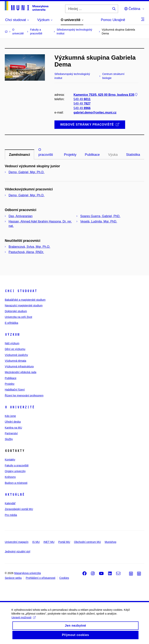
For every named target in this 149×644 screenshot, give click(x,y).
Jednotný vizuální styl (17, 551)
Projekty (10, 384)
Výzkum (12, 335)
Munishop (111, 542)
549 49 (82, 99)
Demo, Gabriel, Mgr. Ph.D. (27, 172)
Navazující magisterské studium (24, 305)
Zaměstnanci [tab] (19, 155)
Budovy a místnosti (16, 483)
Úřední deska (13, 422)
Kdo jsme (10, 416)
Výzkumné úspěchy (16, 355)
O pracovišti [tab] (46, 152)
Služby (9, 439)
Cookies (64, 578)
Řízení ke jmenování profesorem (24, 395)
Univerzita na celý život (18, 317)
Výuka (113, 155)
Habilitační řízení (15, 390)
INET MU (49, 542)
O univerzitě (20, 407)
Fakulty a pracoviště (17, 465)
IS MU (36, 542)
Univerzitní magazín (17, 542)
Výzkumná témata (15, 361)
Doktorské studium (16, 311)
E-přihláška (11, 323)
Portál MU (64, 542)
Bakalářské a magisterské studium (25, 300)
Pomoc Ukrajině (113, 20)
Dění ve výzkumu (15, 349)
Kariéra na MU (13, 428)
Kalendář (10, 503)
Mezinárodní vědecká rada (21, 372)
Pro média (11, 515)
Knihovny (10, 477)
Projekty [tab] (70, 155)
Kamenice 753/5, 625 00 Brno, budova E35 (106, 95)
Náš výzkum (12, 343)
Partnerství (11, 433)
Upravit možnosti (24, 620)
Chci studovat (21, 291)
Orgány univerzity (15, 471)
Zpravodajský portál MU (19, 509)
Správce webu (13, 578)
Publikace (11, 378)
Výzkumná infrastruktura (19, 366)
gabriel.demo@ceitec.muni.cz (95, 112)
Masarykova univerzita (27, 573)
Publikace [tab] (92, 155)
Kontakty (10, 460)
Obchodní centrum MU (87, 542)
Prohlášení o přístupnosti (41, 578)
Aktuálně (15, 495)
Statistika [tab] (133, 155)
